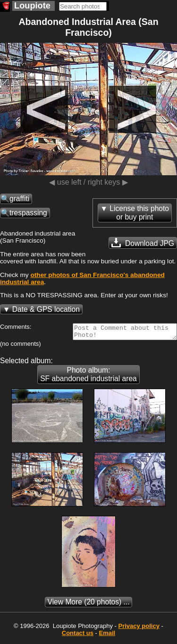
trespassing (28, 213)
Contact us (78, 636)
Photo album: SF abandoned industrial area (88, 377)
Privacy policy (139, 629)
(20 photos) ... (89, 605)
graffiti (19, 199)
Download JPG (143, 243)
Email (107, 636)
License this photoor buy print (139, 213)
